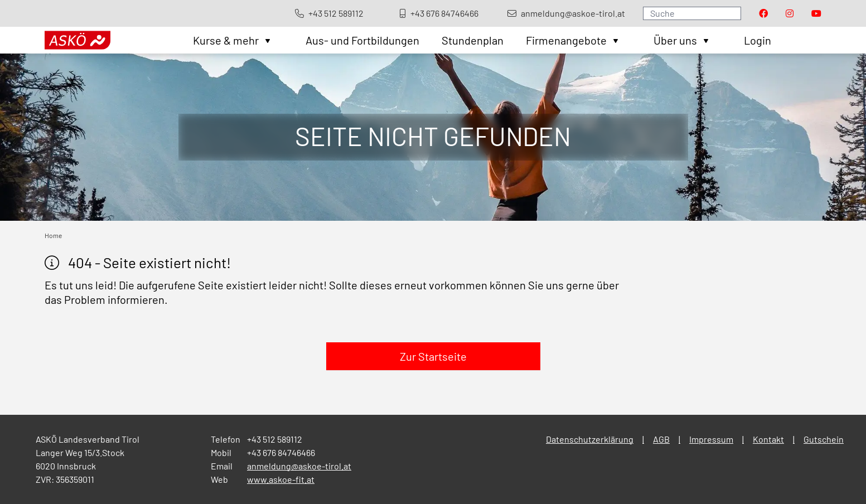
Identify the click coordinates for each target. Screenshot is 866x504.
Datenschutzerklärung (590, 439)
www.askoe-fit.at (281, 479)
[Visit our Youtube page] (816, 13)
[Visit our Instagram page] (790, 13)
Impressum (711, 439)
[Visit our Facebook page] (763, 13)
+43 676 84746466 (281, 452)
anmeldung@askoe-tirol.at (299, 466)
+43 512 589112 (275, 439)
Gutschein (824, 439)
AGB (661, 439)
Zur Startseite (433, 356)
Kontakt (768, 439)
